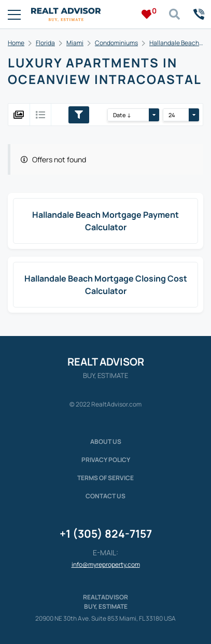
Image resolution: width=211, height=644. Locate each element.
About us (106, 442)
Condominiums (116, 43)
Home (16, 43)
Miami (75, 43)
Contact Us (105, 496)
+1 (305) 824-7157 (106, 534)
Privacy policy (106, 460)
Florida (45, 43)
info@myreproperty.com (106, 564)
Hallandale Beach (174, 43)
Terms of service (105, 478)
